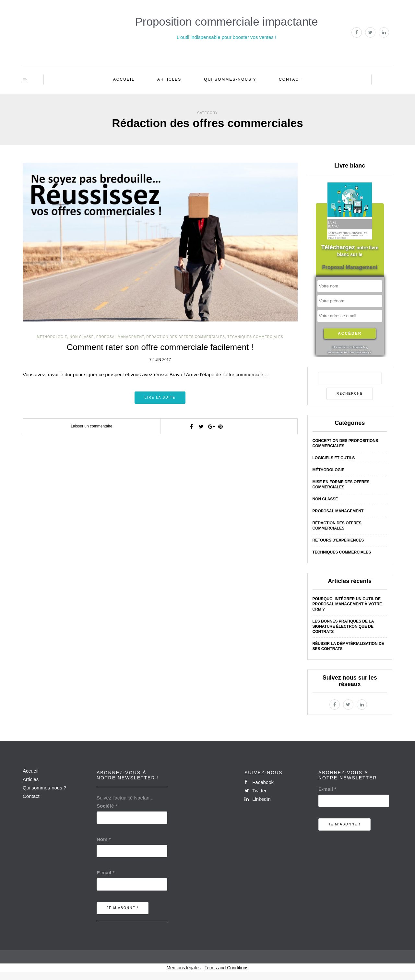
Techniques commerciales (255, 337)
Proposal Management (120, 337)
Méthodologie (52, 337)
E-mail (106, 873)
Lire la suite (160, 397)
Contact (290, 79)
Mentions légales (184, 968)
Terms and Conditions (226, 968)
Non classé (82, 337)
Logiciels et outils (334, 458)
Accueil (124, 79)
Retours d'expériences (338, 540)
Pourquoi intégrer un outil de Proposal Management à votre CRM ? (347, 604)
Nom (104, 839)
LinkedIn (258, 799)
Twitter (255, 791)
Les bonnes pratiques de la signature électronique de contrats (343, 626)
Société (107, 806)
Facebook (259, 782)
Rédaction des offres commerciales (186, 337)
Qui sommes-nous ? (230, 79)
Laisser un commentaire (91, 426)
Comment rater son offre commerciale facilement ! (160, 347)
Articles (169, 79)
